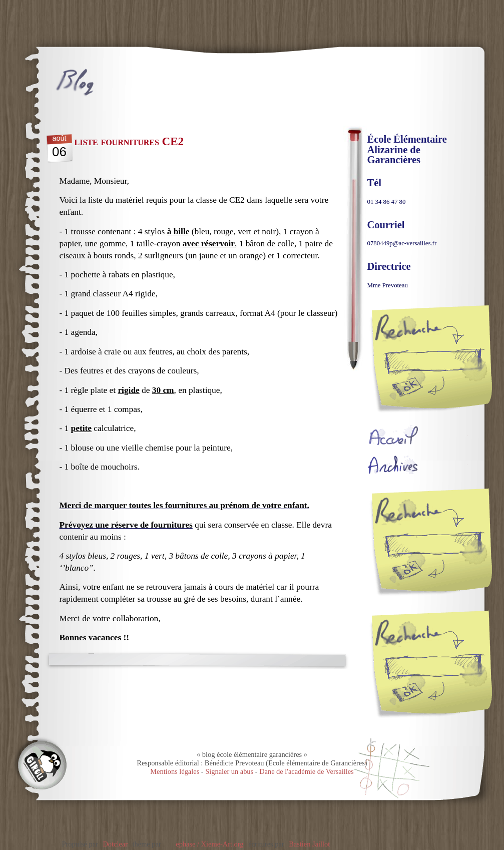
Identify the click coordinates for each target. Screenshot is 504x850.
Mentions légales (175, 771)
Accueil (417, 435)
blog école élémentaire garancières (128, 83)
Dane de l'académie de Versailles (307, 771)
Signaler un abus (229, 771)
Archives (417, 464)
